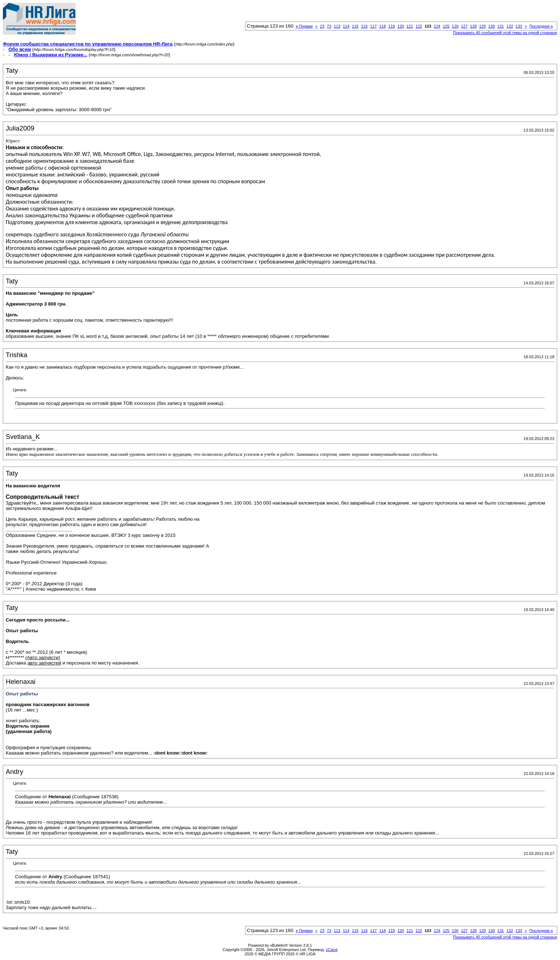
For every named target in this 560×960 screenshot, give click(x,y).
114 (346, 26)
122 (419, 26)
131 (501, 26)
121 (410, 26)
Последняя (541, 26)
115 (355, 26)
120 (401, 26)
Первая (304, 26)
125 (446, 26)
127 (464, 26)
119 (392, 26)
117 (373, 26)
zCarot (332, 950)
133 (519, 26)
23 (322, 26)
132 (509, 26)
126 (455, 26)
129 (482, 26)
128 (473, 26)
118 (382, 26)
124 (437, 26)
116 (364, 26)
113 (337, 26)
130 (492, 26)
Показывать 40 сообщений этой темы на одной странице (505, 33)
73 (329, 26)
